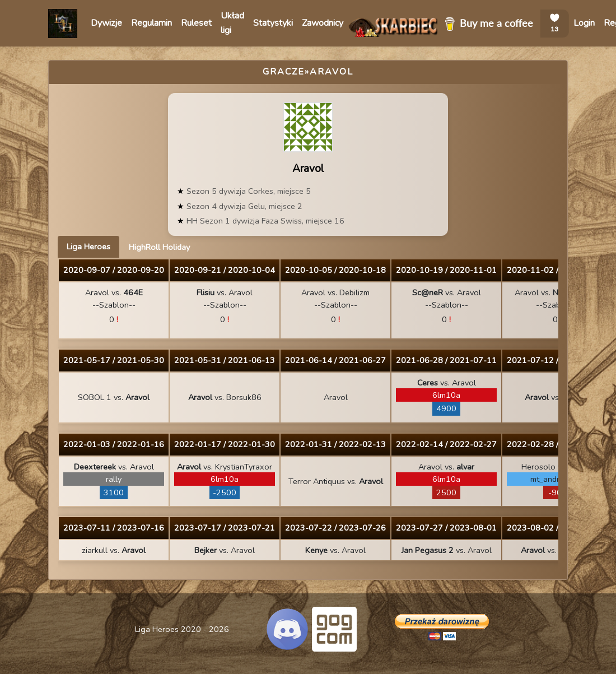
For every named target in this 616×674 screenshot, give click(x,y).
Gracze (284, 72)
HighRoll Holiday (159, 247)
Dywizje (106, 23)
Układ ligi (232, 23)
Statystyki (273, 23)
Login (584, 23)
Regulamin (151, 23)
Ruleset (196, 23)
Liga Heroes (88, 247)
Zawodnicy (323, 23)
